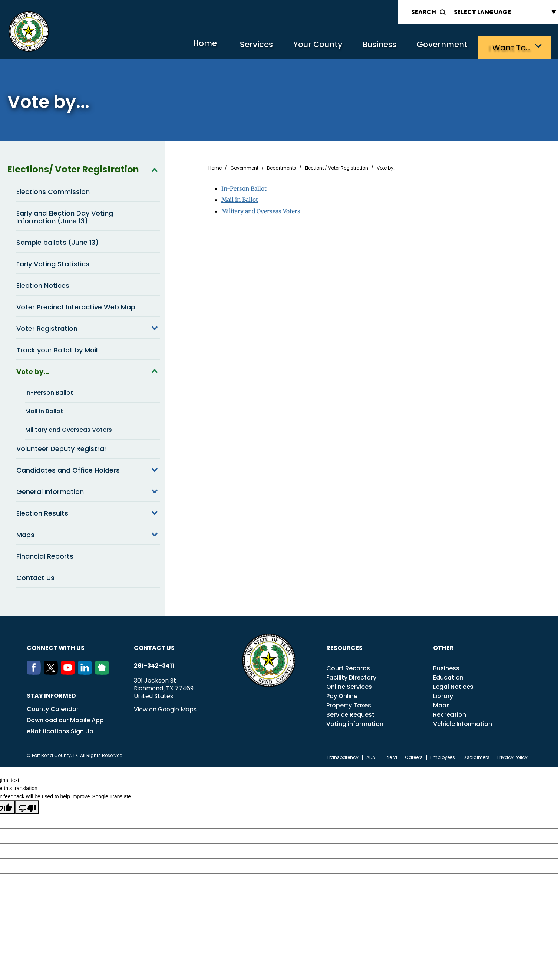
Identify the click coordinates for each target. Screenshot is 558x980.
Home (185, 46)
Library (443, 695)
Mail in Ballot (44, 410)
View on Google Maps (165, 708)
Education (448, 676)
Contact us (154, 646)
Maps (88, 533)
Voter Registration (88, 327)
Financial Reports (45, 555)
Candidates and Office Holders (88, 468)
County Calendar (53, 708)
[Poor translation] (27, 806)
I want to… (510, 47)
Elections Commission (53, 190)
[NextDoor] (103, 671)
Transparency (343, 756)
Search (424, 12)
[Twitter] (52, 671)
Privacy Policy (512, 756)
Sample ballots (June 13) (57, 241)
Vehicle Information (463, 722)
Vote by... (88, 370)
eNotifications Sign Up (60, 730)
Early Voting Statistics (53, 262)
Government (440, 47)
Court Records (348, 667)
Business (373, 47)
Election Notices (43, 284)
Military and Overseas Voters (69, 428)
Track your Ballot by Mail (57, 348)
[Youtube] (69, 671)
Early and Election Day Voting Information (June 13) (65, 216)
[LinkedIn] (86, 671)
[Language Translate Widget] (503, 12)
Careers (414, 756)
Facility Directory (351, 676)
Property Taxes (349, 704)
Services (241, 47)
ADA (371, 756)
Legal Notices (453, 685)
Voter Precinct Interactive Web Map (76, 305)
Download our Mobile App (65, 719)
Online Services (349, 685)
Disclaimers (476, 756)
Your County (306, 47)
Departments (282, 167)
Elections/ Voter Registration (84, 168)
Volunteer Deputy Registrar (62, 447)
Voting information (355, 722)
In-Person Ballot (49, 391)
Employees (443, 756)
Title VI (390, 756)
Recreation (450, 713)
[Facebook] (35, 671)
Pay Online (342, 695)
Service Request (350, 713)
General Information (88, 490)
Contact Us (35, 576)
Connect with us (56, 646)
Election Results (88, 512)
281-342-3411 (154, 664)
